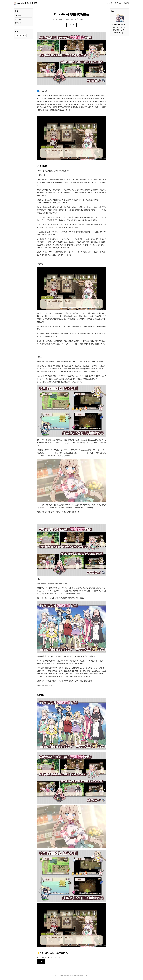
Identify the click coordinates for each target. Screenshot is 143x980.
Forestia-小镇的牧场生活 (25, 3)
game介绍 (109, 3)
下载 (41, 962)
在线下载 (127, 3)
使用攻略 (118, 3)
